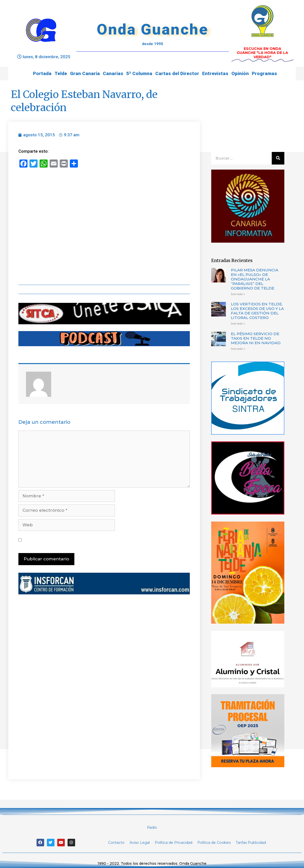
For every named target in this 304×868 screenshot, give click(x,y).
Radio (152, 827)
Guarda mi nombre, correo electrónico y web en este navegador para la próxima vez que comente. (105, 540)
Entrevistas (215, 73)
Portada (42, 73)
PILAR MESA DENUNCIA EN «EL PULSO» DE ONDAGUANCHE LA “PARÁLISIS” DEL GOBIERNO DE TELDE (255, 279)
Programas (264, 73)
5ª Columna (139, 73)
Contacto (116, 843)
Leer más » (238, 294)
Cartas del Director (177, 73)
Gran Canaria (85, 73)
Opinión (240, 73)
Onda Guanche (153, 29)
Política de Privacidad (174, 843)
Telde (61, 73)
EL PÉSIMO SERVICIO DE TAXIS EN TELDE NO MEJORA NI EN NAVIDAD (256, 338)
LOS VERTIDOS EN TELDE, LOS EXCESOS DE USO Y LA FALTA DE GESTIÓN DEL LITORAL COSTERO (257, 311)
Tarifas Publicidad (251, 843)
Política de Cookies (214, 843)
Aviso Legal (140, 843)
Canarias (113, 73)
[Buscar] (278, 158)
